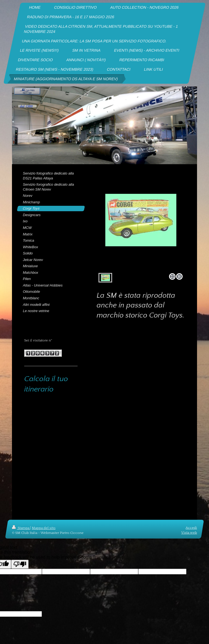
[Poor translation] (20, 564)
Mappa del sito (44, 528)
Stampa (21, 528)
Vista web (189, 533)
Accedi (191, 528)
